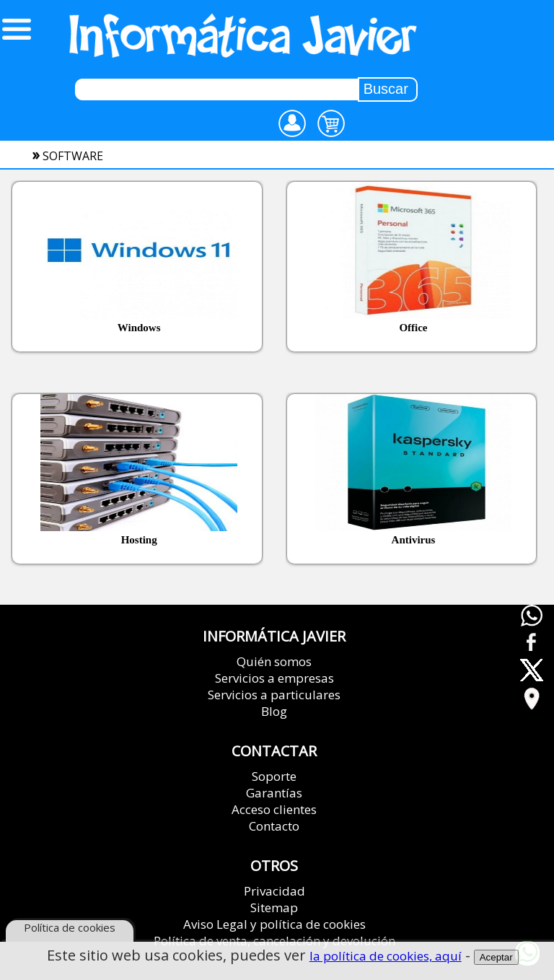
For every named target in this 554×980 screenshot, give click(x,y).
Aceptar (496, 958)
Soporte (274, 776)
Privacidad (274, 891)
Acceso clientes (274, 809)
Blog (274, 711)
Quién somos (274, 661)
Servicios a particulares (274, 695)
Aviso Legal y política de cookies (274, 924)
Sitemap (274, 907)
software (73, 156)
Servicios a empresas (274, 678)
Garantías (274, 793)
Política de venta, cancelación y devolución (274, 941)
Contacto (274, 826)
